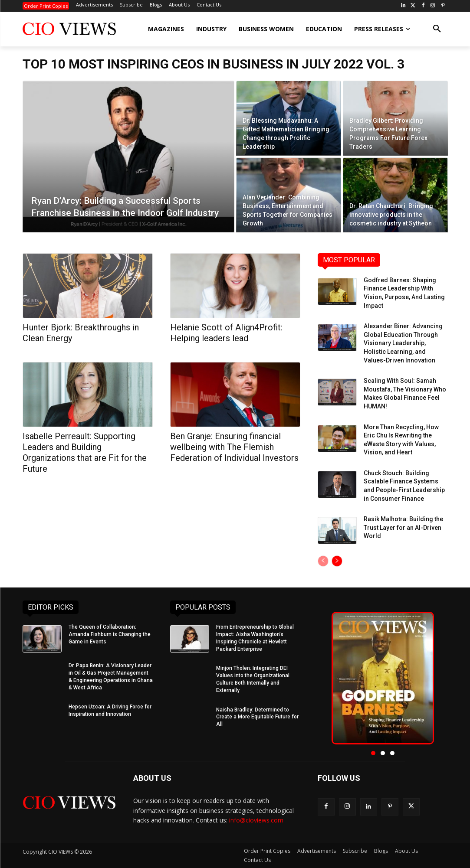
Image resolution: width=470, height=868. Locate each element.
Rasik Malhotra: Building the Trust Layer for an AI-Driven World (403, 527)
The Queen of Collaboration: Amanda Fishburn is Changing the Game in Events (110, 634)
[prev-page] (323, 561)
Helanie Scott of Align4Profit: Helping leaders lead (226, 333)
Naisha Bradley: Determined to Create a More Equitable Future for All (257, 717)
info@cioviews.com (256, 820)
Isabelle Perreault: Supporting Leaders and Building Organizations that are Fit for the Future (85, 452)
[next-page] (337, 561)
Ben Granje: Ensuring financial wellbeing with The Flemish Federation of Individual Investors (234, 447)
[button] (437, 29)
